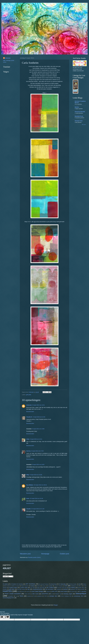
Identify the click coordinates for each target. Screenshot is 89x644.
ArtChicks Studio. (73, 584)
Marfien (77, 107)
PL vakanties (83, 591)
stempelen (11, 596)
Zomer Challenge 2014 (66, 596)
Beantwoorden (30, 412)
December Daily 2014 (62, 588)
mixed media (64, 591)
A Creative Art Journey (17, 584)
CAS (66, 586)
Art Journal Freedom (44, 584)
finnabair (5, 589)
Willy (28, 475)
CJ (81, 586)
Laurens (28, 592)
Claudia (29, 509)
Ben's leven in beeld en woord (12, 586)
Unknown (29, 405)
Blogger (56, 605)
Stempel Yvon (79, 121)
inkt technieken (50, 589)
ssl (52, 594)
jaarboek (65, 589)
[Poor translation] (7, 617)
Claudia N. (29, 417)
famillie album (81, 588)
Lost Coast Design (37, 591)
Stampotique (81, 593)
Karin (28, 498)
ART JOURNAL (30, 584)
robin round (35, 594)
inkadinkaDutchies (38, 589)
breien (39, 586)
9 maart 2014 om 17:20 (37, 451)
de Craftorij (50, 587)
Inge (28, 589)
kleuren (23, 592)
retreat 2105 (27, 594)
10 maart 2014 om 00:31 (40, 485)
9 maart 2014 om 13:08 (38, 429)
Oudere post (64, 554)
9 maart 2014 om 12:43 (39, 417)
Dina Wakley (72, 588)
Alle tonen (84, 125)
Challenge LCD (75, 586)
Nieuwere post (25, 554)
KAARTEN (7, 591)
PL (77, 591)
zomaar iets (53, 596)
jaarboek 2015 (74, 589)
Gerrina (28, 451)
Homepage (45, 554)
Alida (28, 439)
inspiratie (59, 589)
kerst (18, 592)
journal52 (82, 589)
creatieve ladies (13, 588)
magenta (48, 592)
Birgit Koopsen (25, 586)
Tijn (34, 596)
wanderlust (39, 596)
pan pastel (72, 592)
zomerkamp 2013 (79, 596)
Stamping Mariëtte (80, 112)
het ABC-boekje (21, 589)
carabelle (50, 586)
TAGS (21, 596)
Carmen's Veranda (58, 586)
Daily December (41, 588)
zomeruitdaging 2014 (8, 598)
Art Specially (62, 584)
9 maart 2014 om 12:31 (38, 405)
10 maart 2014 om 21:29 (38, 509)
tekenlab (29, 596)
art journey (53, 584)
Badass (85, 584)
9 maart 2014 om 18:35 (38, 465)
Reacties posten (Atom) (34, 557)
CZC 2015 (32, 588)
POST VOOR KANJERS (13, 594)
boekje (32, 586)
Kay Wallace (30, 485)
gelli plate (29, 395)
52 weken (5, 584)
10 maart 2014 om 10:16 (36, 498)
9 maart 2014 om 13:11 (36, 439)
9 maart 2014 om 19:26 (36, 475)
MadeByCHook (79, 116)
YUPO (45, 596)
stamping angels (68, 594)
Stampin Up (58, 594)
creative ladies (24, 588)
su (16, 596)
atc (79, 584)
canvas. (44, 586)
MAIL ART (55, 591)
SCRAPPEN (45, 594)
